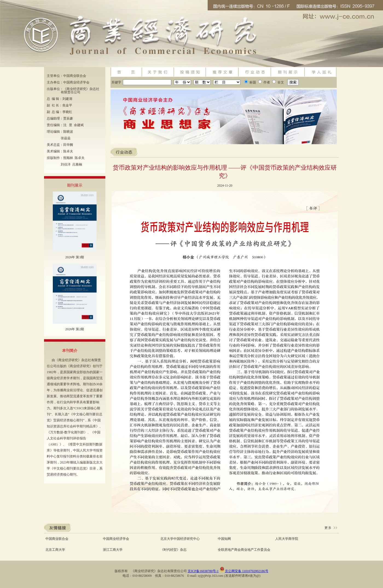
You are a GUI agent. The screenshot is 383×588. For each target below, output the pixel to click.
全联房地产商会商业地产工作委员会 (244, 550)
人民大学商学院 (287, 539)
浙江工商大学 (113, 550)
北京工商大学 (55, 550)
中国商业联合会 (57, 539)
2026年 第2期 (75, 329)
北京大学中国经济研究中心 (180, 539)
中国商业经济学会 (116, 539)
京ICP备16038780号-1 (203, 571)
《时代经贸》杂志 (173, 550)
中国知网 (224, 539)
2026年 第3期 (75, 257)
